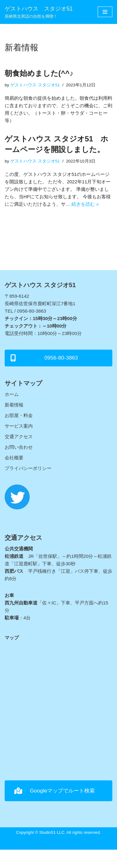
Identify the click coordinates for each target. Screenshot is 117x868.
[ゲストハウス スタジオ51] (39, 12)
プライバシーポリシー (28, 468)
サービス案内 (19, 426)
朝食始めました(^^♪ (39, 73)
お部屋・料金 (19, 415)
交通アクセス (19, 436)
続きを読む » (85, 204)
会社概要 (14, 458)
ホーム (12, 394)
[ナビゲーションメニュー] (105, 12)
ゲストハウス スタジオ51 (35, 85)
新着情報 (14, 405)
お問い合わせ (19, 447)
